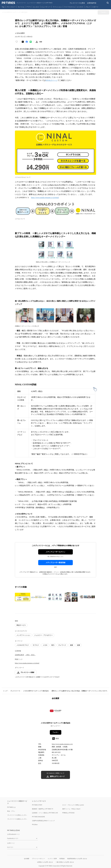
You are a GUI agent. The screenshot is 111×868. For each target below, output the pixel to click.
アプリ (29, 7)
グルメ (88, 7)
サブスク (36, 645)
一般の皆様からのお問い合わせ (65, 862)
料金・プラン (11, 811)
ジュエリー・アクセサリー (43, 635)
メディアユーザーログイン (55, 552)
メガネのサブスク (23, 645)
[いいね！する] (17, 42)
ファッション (57, 7)
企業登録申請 (92, 3)
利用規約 (62, 859)
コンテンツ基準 (52, 859)
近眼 (78, 645)
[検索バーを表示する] (108, 3)
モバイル (21, 7)
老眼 (71, 645)
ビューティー (46, 7)
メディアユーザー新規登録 (55, 563)
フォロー (55, 732)
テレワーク (62, 645)
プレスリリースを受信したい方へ (17, 815)
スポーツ (95, 7)
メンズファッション (23, 635)
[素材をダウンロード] (37, 42)
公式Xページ (11, 843)
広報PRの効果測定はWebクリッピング (43, 821)
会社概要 (27, 859)
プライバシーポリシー (38, 859)
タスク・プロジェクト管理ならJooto (73, 805)
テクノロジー (11, 7)
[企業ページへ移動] (56, 711)
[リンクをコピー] (41, 42)
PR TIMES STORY (37, 805)
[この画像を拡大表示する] (23, 597)
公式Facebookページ (13, 834)
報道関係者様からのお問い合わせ (77, 859)
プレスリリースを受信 (77, 3)
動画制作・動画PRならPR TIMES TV (43, 809)
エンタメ (36, 7)
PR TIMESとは (11, 807)
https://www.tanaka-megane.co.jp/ (62, 744)
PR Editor (35, 825)
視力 (53, 645)
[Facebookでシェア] (27, 42)
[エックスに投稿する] (23, 42)
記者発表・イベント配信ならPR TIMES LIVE (45, 813)
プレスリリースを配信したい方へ (17, 819)
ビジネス (80, 7)
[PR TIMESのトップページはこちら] (27, 3)
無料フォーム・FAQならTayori (71, 809)
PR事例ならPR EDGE (68, 813)
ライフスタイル (70, 7)
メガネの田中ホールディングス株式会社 (36, 691)
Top (3, 7)
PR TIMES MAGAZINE (38, 817)
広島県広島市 (19, 655)
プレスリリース (15, 691)
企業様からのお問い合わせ (45, 862)
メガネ (45, 645)
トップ (5, 691)
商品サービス (21, 625)
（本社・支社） (30, 655)
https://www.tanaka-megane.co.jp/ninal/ (45, 198)
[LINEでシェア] (31, 42)
